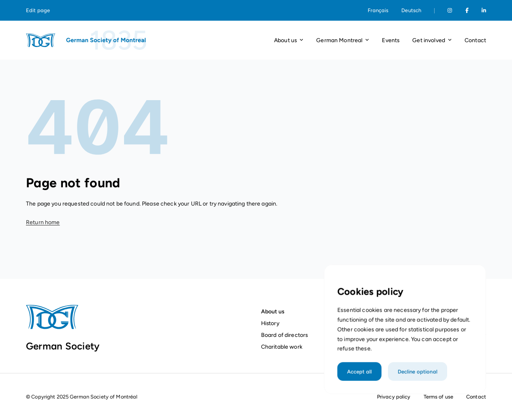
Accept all (361, 379)
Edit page (38, 10)
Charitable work (282, 347)
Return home (43, 222)
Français (378, 10)
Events (391, 40)
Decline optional (417, 379)
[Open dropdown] (301, 40)
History (270, 323)
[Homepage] (87, 40)
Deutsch (411, 10)
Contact (475, 40)
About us (273, 311)
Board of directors (285, 335)
